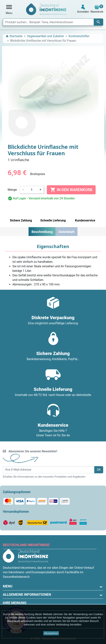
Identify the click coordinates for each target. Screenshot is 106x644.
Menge (12, 190)
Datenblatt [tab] (67, 232)
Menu (8, 586)
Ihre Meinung (15, 603)
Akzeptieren (51, 633)
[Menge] (32, 190)
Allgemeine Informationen (27, 594)
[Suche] (53, 22)
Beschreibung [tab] (42, 232)
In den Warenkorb (71, 190)
